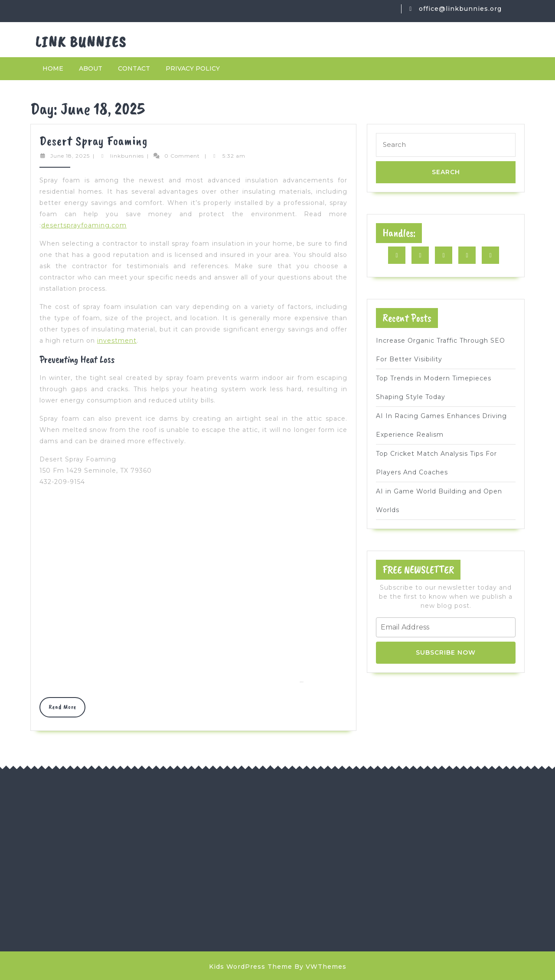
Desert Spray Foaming (93, 141)
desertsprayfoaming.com (84, 225)
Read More (67, 710)
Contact (134, 68)
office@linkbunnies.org (460, 9)
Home (53, 68)
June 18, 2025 (70, 156)
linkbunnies (127, 156)
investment (117, 341)
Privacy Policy (193, 68)
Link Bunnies (81, 42)
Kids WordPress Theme (251, 967)
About (91, 68)
